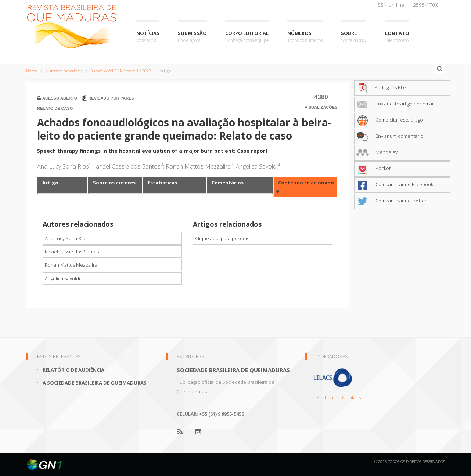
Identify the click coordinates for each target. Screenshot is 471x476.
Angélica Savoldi (62, 278)
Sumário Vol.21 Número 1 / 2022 (121, 71)
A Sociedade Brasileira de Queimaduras (95, 383)
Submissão (192, 37)
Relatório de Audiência (73, 370)
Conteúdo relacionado (306, 183)
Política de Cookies (339, 397)
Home (32, 71)
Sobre (354, 37)
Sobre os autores (114, 183)
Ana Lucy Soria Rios (66, 238)
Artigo (50, 183)
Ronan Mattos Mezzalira (71, 265)
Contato (397, 37)
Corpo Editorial (247, 37)
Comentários (228, 183)
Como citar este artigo (390, 120)
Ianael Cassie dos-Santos (72, 252)
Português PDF (381, 87)
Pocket (373, 168)
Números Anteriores (64, 71)
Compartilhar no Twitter (391, 201)
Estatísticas (162, 183)
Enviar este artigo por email (395, 104)
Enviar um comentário (390, 136)
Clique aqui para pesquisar (224, 238)
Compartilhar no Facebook (395, 184)
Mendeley (377, 152)
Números (305, 37)
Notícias (148, 37)
